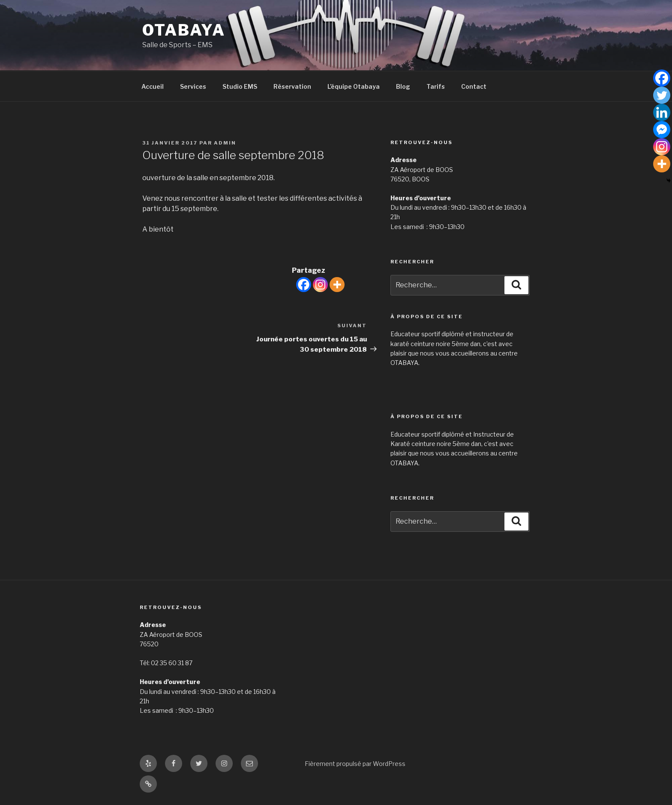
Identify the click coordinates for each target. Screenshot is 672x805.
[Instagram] (320, 285)
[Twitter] (662, 95)
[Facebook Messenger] (662, 130)
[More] (337, 285)
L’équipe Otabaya (354, 86)
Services (193, 86)
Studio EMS (240, 86)
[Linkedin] (662, 112)
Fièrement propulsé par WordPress (355, 764)
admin (225, 143)
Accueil (153, 86)
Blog (403, 86)
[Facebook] (304, 285)
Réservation (292, 86)
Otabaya (184, 30)
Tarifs (436, 86)
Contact (474, 86)
